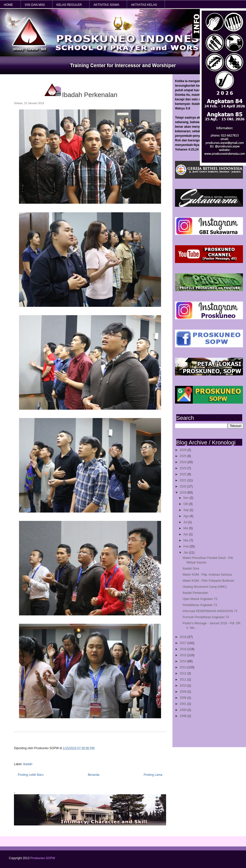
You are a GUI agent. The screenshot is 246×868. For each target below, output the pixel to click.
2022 (184, 474)
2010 (184, 686)
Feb (186, 546)
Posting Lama (153, 775)
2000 (184, 710)
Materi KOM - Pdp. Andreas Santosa (207, 575)
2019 (184, 493)
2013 (184, 667)
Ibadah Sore (191, 569)
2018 (184, 637)
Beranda (93, 775)
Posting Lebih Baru (31, 775)
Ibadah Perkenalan (195, 593)
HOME (8, 5)
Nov (187, 498)
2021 (184, 480)
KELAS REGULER (69, 5)
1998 (184, 716)
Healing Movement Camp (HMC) (205, 587)
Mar (186, 540)
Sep (187, 510)
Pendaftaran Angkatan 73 (200, 605)
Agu (187, 516)
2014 (184, 661)
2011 (184, 680)
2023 (184, 468)
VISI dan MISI (35, 5)
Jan (186, 553)
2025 (184, 456)
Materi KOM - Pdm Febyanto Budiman (208, 581)
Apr (186, 534)
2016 (184, 649)
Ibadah (28, 764)
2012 (184, 673)
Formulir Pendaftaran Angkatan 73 (206, 617)
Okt (186, 504)
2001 (184, 704)
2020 (184, 486)
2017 (184, 643)
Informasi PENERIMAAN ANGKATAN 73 (210, 611)
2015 (184, 655)
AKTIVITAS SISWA (106, 5)
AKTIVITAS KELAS (144, 5)
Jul (186, 522)
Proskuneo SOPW (43, 858)
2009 (184, 692)
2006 (184, 698)
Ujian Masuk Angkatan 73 (200, 599)
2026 (184, 450)
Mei (186, 528)
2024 (184, 462)
